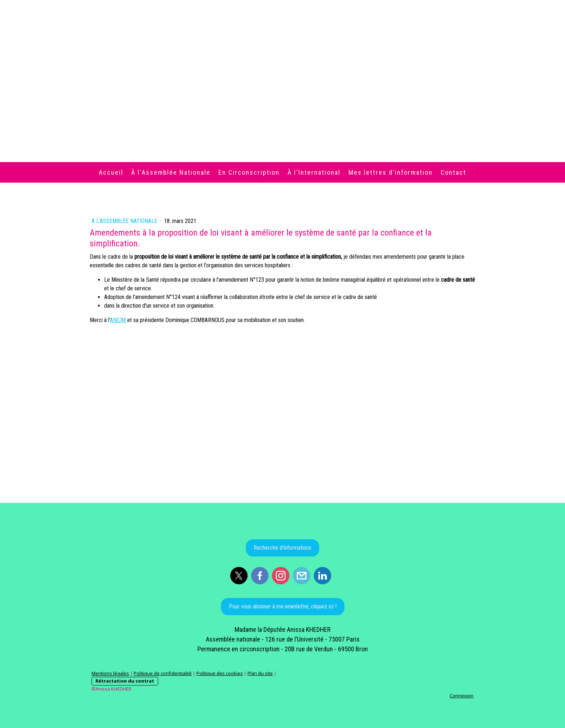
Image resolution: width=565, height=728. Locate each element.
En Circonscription (249, 172)
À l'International (314, 172)
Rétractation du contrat (125, 681)
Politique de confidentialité (163, 673)
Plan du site (260, 673)
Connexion (462, 696)
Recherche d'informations (282, 548)
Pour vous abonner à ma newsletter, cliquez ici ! (283, 606)
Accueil (111, 172)
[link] (118, 320)
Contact (453, 172)
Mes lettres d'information (391, 172)
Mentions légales (110, 673)
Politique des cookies (220, 673)
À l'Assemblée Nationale (171, 172)
